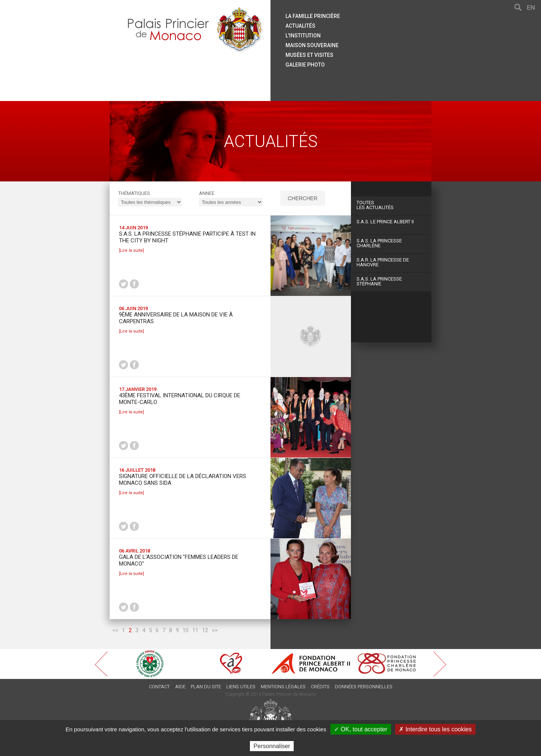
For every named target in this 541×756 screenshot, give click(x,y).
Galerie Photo (305, 65)
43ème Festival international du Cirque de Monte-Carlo (180, 399)
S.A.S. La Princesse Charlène (379, 243)
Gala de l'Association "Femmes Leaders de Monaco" (179, 560)
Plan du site (206, 687)
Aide (180, 687)
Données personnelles (364, 687)
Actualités (300, 26)
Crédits (320, 687)
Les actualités (391, 205)
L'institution (303, 36)
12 (205, 630)
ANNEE (207, 193)
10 (186, 630)
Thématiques (134, 193)
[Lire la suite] (132, 250)
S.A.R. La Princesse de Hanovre (383, 262)
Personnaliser (272, 746)
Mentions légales (283, 687)
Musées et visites (309, 55)
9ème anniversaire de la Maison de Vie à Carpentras (176, 318)
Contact (159, 687)
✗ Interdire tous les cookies (435, 729)
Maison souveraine (312, 45)
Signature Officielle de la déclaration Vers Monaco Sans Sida (183, 480)
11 (195, 630)
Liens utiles (241, 687)
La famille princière (313, 16)
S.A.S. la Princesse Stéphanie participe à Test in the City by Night (187, 237)
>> (215, 630)
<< (115, 630)
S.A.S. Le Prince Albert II (385, 222)
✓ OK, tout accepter (361, 729)
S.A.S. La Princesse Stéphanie (379, 281)
